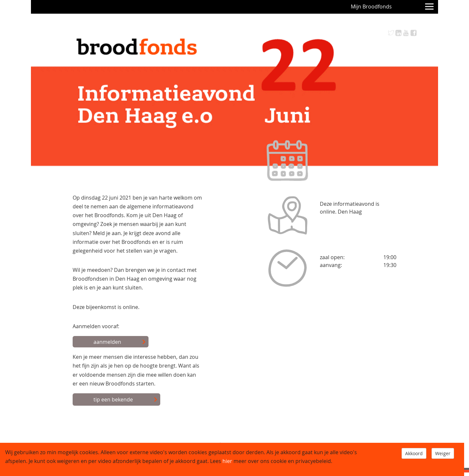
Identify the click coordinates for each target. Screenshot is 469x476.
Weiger (443, 453)
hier (227, 461)
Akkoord (414, 453)
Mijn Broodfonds (371, 7)
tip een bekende (126, 400)
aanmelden (120, 342)
